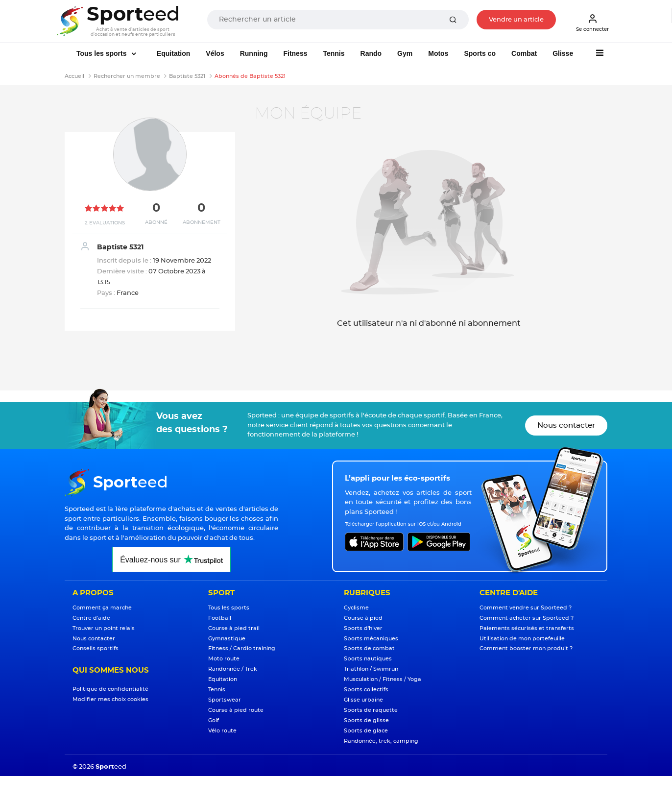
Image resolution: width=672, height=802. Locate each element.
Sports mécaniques (371, 639)
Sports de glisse (366, 720)
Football (220, 618)
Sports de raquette (371, 710)
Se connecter (592, 23)
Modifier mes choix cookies (110, 699)
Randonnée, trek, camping (381, 741)
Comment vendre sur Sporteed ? (526, 608)
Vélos (215, 53)
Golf (214, 720)
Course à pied (363, 618)
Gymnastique (227, 639)
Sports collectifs (366, 690)
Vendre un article (516, 20)
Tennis (334, 53)
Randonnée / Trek (233, 669)
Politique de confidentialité (110, 689)
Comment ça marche (102, 608)
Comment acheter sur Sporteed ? (527, 618)
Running (254, 53)
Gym (405, 53)
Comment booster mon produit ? (526, 648)
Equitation (173, 53)
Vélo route (222, 731)
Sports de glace (366, 731)
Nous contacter (566, 425)
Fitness (295, 53)
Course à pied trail (234, 628)
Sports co (480, 53)
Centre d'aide (91, 618)
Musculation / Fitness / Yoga (383, 679)
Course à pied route (236, 710)
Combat (524, 53)
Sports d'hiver (363, 628)
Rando (371, 53)
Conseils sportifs (96, 648)
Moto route (224, 659)
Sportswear (225, 700)
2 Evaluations (105, 223)
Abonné (156, 222)
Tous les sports (102, 53)
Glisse (563, 53)
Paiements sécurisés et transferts (527, 628)
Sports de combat (369, 648)
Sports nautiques (368, 659)
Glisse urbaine (363, 700)
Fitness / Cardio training (242, 648)
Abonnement (202, 222)
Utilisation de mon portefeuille (522, 639)
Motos (438, 53)
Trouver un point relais (104, 628)
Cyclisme (356, 608)
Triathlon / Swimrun (371, 669)
